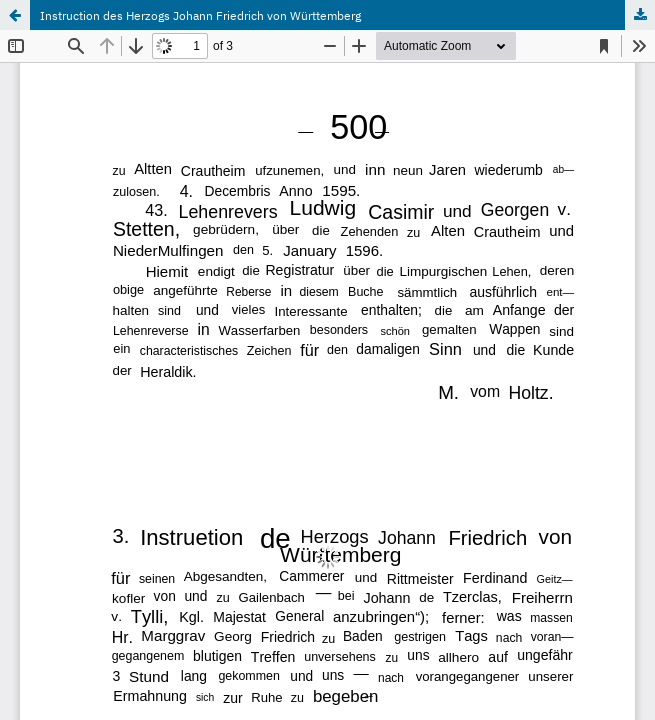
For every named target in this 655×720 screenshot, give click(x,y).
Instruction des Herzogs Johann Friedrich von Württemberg (200, 15)
